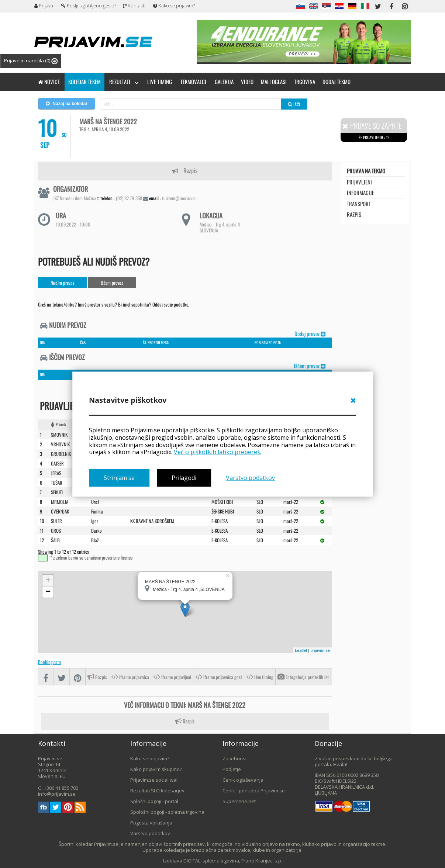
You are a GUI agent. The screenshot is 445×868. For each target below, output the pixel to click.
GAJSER (57, 463)
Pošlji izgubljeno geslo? (89, 6)
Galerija (224, 82)
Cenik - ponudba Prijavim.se (254, 790)
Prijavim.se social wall (154, 779)
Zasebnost (235, 758)
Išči (294, 104)
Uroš (95, 501)
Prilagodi (184, 478)
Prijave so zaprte (372, 126)
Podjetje (232, 769)
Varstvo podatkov (250, 478)
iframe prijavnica (130, 677)
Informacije (361, 193)
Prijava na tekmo (366, 171)
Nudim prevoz (63, 283)
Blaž (95, 540)
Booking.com (49, 661)
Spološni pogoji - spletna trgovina (167, 812)
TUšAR (57, 482)
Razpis (185, 170)
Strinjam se (119, 478)
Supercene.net (239, 801)
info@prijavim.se (57, 793)
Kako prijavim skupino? (156, 769)
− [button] (48, 592)
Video (247, 82)
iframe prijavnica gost (219, 677)
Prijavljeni (359, 182)
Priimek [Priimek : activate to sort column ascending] (61, 424)
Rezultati (124, 82)
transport (359, 204)
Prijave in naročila (31, 61)
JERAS (56, 473)
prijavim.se (320, 650)
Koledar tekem (84, 82)
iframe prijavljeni (172, 677)
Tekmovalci (193, 82)
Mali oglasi (274, 82)
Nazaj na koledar (67, 104)
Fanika (97, 511)
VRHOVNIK (60, 444)
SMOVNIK (59, 434)
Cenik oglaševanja (243, 779)
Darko (96, 530)
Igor (95, 521)
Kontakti (134, 6)
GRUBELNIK (61, 453)
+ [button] (48, 580)
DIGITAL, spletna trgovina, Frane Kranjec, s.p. (233, 860)
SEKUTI (57, 492)
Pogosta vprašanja (151, 822)
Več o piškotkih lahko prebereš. (218, 452)
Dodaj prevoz (310, 333)
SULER (56, 521)
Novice (49, 82)
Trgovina (305, 82)
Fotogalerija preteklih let (303, 677)
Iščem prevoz (112, 283)
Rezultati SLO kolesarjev (157, 790)
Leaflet (301, 650)
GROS (56, 530)
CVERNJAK (60, 511)
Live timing (160, 82)
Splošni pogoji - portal (154, 801)
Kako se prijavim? (174, 6)
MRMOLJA (60, 501)
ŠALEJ (56, 540)
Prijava (44, 6)
